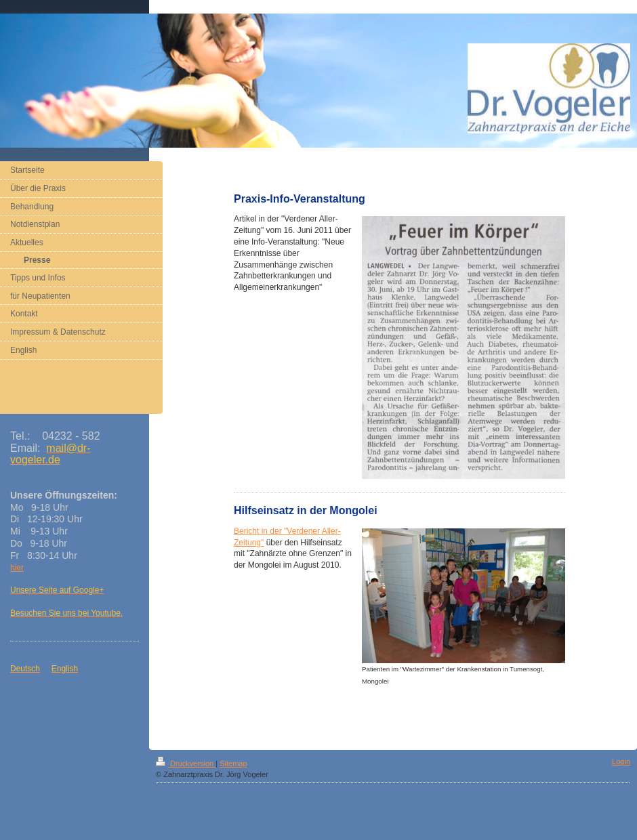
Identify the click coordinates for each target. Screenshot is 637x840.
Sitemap (233, 763)
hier (17, 568)
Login (621, 761)
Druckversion (186, 763)
